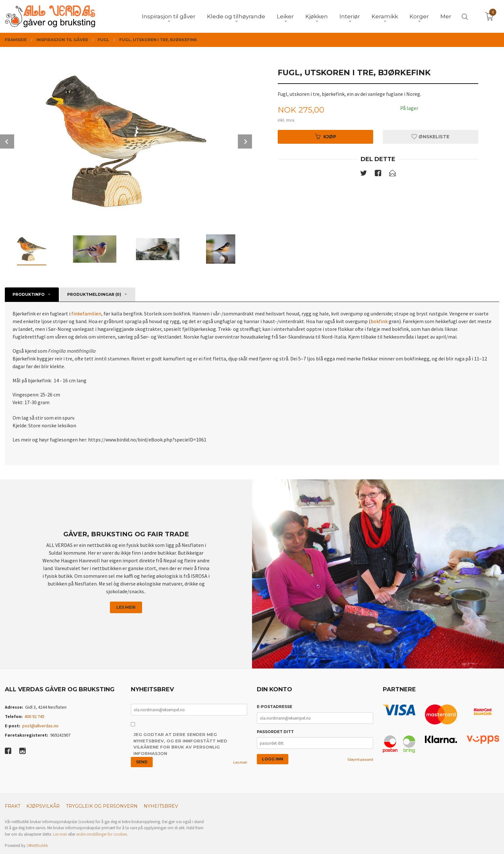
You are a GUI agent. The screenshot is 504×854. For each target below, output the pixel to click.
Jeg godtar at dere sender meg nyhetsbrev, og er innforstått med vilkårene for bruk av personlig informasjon (180, 744)
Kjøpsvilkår (43, 806)
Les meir (126, 607)
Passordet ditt (275, 732)
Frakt (13, 806)
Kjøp (326, 137)
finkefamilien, (87, 313)
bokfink (379, 321)
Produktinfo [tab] (29, 294)
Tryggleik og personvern (102, 806)
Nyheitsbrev (161, 806)
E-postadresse (274, 707)
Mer (446, 16)
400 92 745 (34, 716)
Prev (7, 141)
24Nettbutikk (37, 845)
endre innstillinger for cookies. (102, 834)
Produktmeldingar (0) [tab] (94, 294)
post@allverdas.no (40, 726)
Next (245, 141)
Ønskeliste (430, 137)
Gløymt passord (360, 759)
